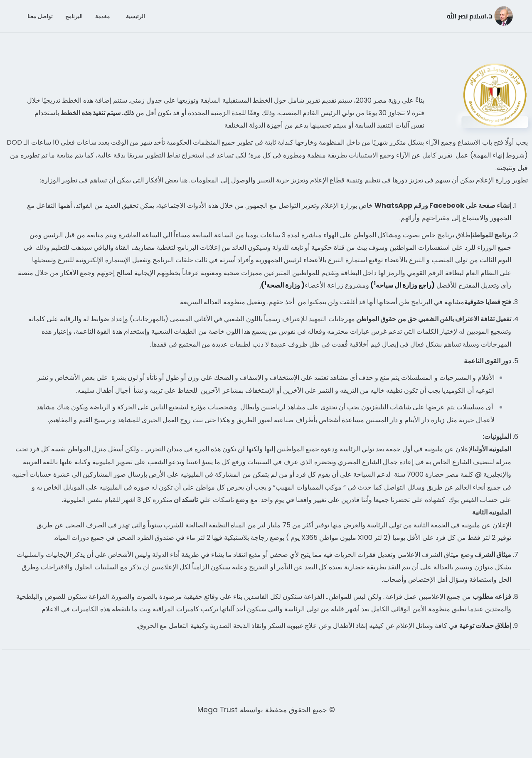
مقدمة (102, 16)
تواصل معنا (40, 16)
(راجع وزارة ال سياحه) (402, 285)
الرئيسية (135, 16)
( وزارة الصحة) (283, 285)
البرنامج (74, 16)
